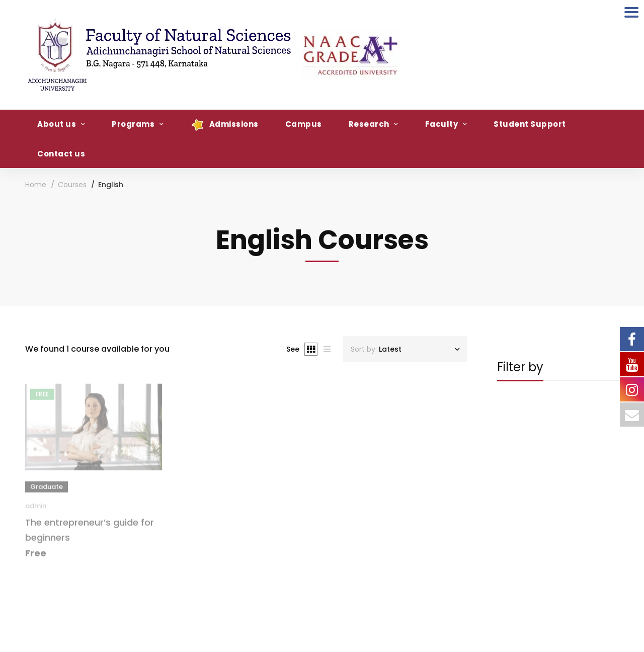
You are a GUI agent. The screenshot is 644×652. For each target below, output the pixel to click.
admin (36, 509)
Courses (72, 185)
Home (36, 185)
